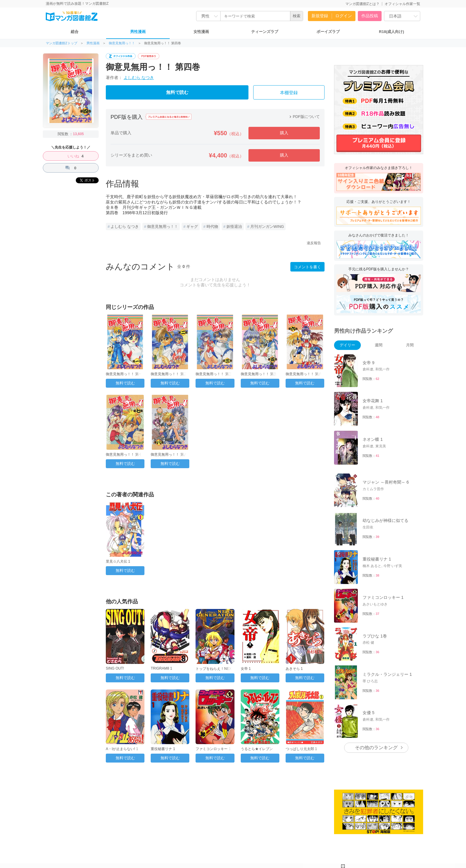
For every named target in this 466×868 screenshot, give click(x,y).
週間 (379, 345)
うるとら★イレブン (257, 749)
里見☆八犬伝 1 (118, 561)
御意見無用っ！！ (122, 43)
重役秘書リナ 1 (163, 749)
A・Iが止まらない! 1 (122, 749)
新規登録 (320, 16)
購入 (284, 133)
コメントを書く (307, 267)
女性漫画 (201, 32)
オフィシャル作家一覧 (402, 4)
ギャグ (192, 227)
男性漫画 (138, 32)
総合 (75, 32)
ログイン (344, 16)
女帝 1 (246, 669)
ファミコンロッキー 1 (213, 749)
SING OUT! (115, 668)
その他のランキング (376, 748)
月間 (410, 345)
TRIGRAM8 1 (161, 668)
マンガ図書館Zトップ (62, 43)
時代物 (212, 227)
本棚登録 (289, 93)
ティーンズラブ (265, 32)
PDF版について (304, 117)
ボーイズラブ (328, 32)
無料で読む (177, 92)
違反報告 (314, 243)
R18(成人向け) (392, 32)
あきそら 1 (294, 669)
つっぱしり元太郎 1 (301, 749)
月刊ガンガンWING (267, 227)
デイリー (347, 345)
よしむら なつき (139, 78)
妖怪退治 (234, 227)
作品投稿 (370, 16)
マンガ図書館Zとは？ (362, 4)
